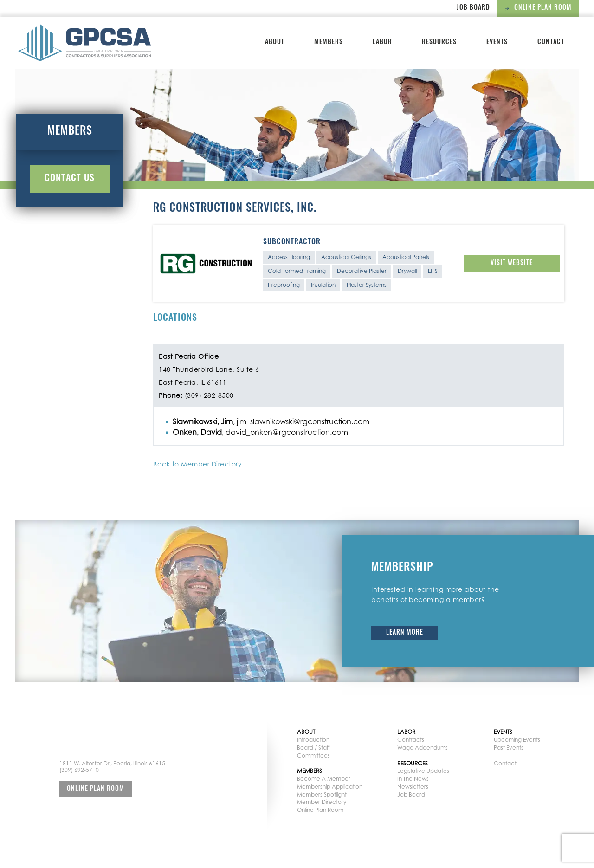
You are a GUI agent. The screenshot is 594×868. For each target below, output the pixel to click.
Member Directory (322, 802)
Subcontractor (292, 242)
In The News (413, 779)
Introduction (313, 740)
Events (497, 42)
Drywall (407, 271)
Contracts (411, 740)
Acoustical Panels (406, 257)
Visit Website (512, 263)
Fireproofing (284, 285)
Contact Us (70, 179)
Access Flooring (289, 257)
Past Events (509, 748)
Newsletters (413, 787)
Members (329, 42)
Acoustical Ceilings (346, 257)
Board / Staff (313, 748)
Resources (439, 42)
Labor (382, 42)
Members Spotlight (322, 794)
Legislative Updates (423, 771)
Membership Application (330, 787)
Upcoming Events (517, 740)
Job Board (473, 8)
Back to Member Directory (197, 464)
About (275, 42)
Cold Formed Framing (297, 271)
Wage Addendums (423, 748)
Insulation (323, 285)
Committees (313, 755)
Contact (551, 42)
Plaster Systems (367, 285)
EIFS (433, 271)
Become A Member (324, 779)
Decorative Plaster (362, 271)
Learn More (405, 633)
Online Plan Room (538, 8)
